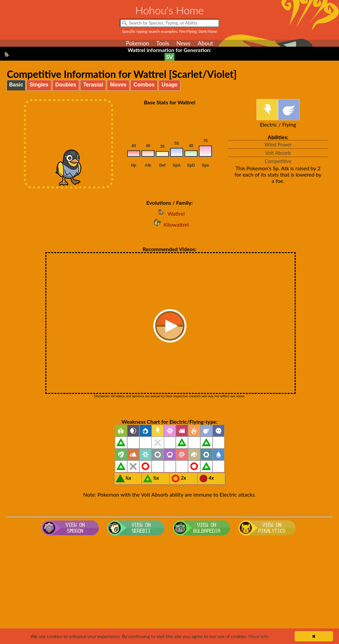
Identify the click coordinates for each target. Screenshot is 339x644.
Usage (169, 85)
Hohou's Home (170, 10)
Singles (39, 85)
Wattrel (169, 214)
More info (258, 636)
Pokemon (137, 43)
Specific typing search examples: (170, 31)
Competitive (278, 161)
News (183, 43)
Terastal (93, 85)
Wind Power (278, 144)
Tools (163, 43)
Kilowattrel (169, 224)
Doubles (66, 85)
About (205, 43)
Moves (118, 85)
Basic (16, 85)
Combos (144, 85)
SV (170, 57)
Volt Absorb (278, 153)
